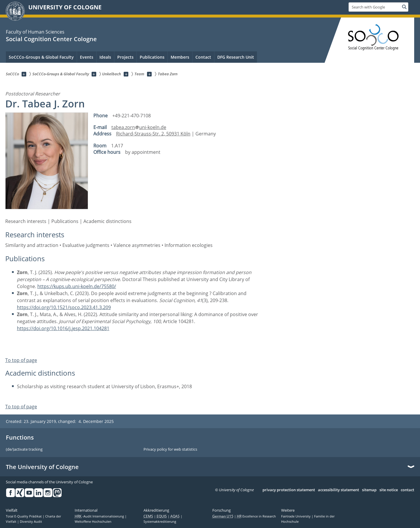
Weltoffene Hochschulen (93, 522)
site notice (389, 490)
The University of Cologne (42, 467)
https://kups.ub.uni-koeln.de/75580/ (77, 286)
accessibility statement (338, 490)
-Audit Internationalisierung (100, 516)
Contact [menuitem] (203, 57)
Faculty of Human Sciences (35, 32)
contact (407, 490)
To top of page (21, 360)
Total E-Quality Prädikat (24, 516)
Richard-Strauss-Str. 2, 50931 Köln (153, 134)
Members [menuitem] (180, 57)
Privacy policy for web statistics (170, 449)
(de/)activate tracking (24, 449)
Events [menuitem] (87, 57)
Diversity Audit (31, 522)
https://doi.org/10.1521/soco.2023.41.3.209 (64, 307)
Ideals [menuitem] (105, 57)
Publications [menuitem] (152, 57)
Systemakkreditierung (160, 522)
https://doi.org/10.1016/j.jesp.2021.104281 (63, 328)
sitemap (369, 490)
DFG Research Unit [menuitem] (236, 57)
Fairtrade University (296, 516)
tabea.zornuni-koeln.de (139, 127)
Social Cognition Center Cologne (51, 39)
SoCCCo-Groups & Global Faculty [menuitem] (41, 57)
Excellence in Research (256, 516)
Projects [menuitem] (125, 57)
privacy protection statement (289, 490)
